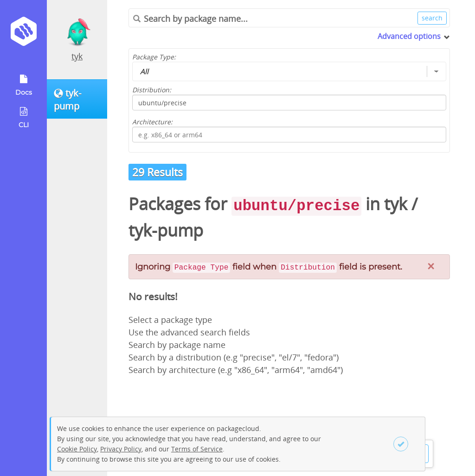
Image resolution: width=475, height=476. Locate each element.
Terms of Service (197, 449)
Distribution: (152, 90)
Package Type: (154, 57)
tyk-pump (166, 230)
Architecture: (152, 122)
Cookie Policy (77, 449)
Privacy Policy (121, 449)
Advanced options (409, 36)
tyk (77, 56)
